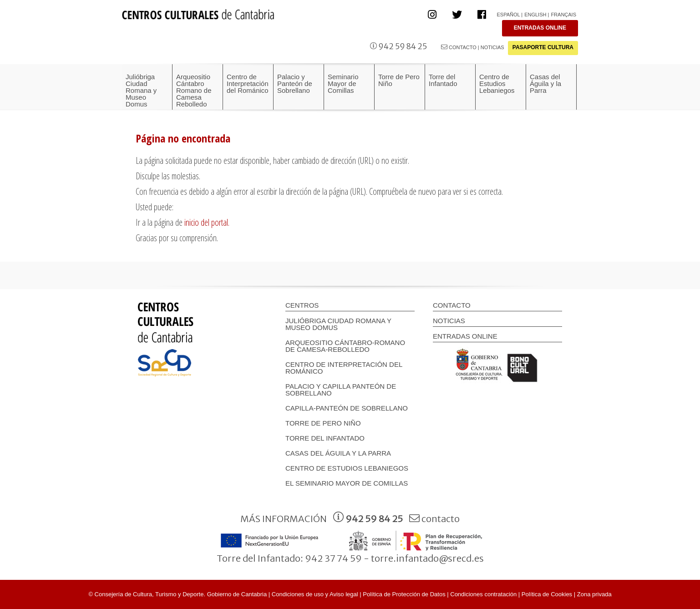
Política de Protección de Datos (404, 594)
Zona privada (594, 594)
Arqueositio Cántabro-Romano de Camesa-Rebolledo (345, 346)
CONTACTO (459, 47)
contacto (434, 519)
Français (563, 15)
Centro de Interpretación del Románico (344, 368)
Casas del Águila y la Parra (338, 453)
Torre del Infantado (325, 438)
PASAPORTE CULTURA (543, 47)
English (535, 15)
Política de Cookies (547, 594)
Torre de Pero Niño (323, 423)
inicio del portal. (207, 222)
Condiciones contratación (483, 594)
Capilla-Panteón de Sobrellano (347, 408)
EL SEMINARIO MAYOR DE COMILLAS (347, 483)
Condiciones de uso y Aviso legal (315, 594)
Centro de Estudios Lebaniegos (347, 468)
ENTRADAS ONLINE (540, 28)
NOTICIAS (492, 47)
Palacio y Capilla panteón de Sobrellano (341, 390)
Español (508, 15)
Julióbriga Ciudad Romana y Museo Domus (338, 324)
